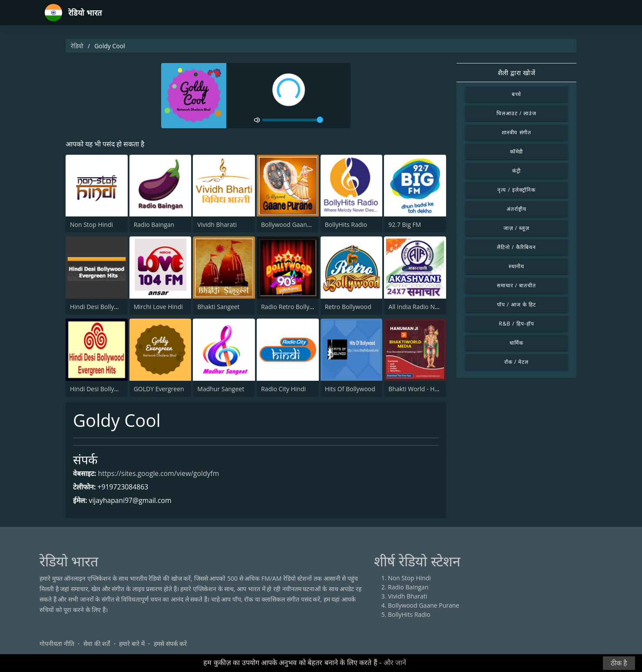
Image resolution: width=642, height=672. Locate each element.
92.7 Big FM (405, 225)
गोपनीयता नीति (57, 644)
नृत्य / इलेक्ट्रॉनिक (516, 190)
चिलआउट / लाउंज (516, 113)
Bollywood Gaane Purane (297, 225)
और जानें (395, 663)
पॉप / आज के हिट (516, 304)
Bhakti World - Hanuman (423, 389)
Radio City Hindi (283, 389)
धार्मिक (516, 343)
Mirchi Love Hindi (158, 307)
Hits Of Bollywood (350, 389)
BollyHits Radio (346, 225)
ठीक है (619, 663)
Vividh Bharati (217, 225)
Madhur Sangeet (221, 389)
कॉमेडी (517, 151)
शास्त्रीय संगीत (517, 132)
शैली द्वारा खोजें (517, 73)
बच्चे (517, 94)
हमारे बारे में (132, 644)
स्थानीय (517, 266)
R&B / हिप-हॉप (517, 324)
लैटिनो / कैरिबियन (516, 247)
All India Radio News (417, 307)
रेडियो (77, 46)
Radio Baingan (154, 225)
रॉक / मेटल (516, 362)
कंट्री (516, 171)
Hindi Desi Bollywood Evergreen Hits (121, 307)
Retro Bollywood (348, 307)
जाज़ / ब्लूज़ (516, 228)
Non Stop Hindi (91, 225)
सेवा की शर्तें (97, 644)
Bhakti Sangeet (218, 307)
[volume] (293, 120)
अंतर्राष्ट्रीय (516, 209)
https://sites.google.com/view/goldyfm (160, 474)
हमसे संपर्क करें (170, 644)
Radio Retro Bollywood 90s (299, 307)
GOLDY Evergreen (159, 389)
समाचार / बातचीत (516, 285)
